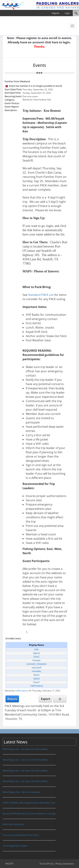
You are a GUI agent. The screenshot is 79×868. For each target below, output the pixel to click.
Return (12, 699)
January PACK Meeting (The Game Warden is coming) (29, 814)
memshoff (36, 668)
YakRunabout (36, 686)
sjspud (37, 679)
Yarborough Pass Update (15, 846)
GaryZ (36, 657)
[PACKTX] (39, 5)
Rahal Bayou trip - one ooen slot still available (25, 749)
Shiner (37, 675)
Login (67, 13)
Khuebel (36, 660)
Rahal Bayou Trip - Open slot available (21, 792)
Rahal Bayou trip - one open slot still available (25, 771)
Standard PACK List (41, 295)
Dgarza (37, 653)
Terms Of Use (46, 864)
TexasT (37, 682)
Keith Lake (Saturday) (13, 824)
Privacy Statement (65, 864)
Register (56, 13)
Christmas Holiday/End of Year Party (21, 835)
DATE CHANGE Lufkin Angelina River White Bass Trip (29, 803)
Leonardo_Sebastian (37, 664)
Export (46, 699)
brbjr (36, 649)
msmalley (37, 671)
